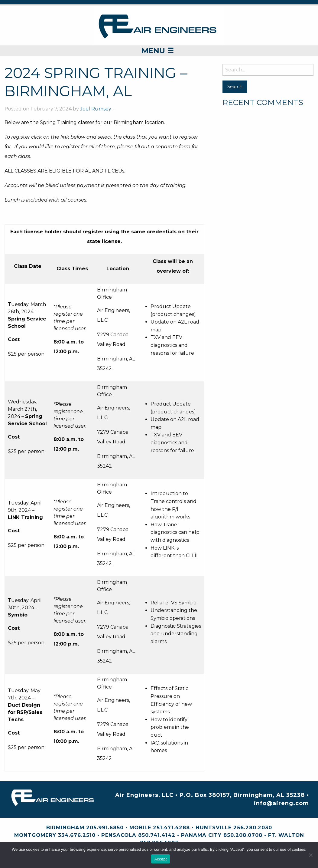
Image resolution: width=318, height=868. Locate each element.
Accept (160, 859)
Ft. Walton (286, 835)
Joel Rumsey (96, 109)
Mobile (140, 827)
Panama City (201, 835)
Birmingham (65, 827)
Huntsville (214, 827)
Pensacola (119, 835)
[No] (310, 855)
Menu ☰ (158, 51)
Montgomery (35, 835)
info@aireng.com (281, 803)
